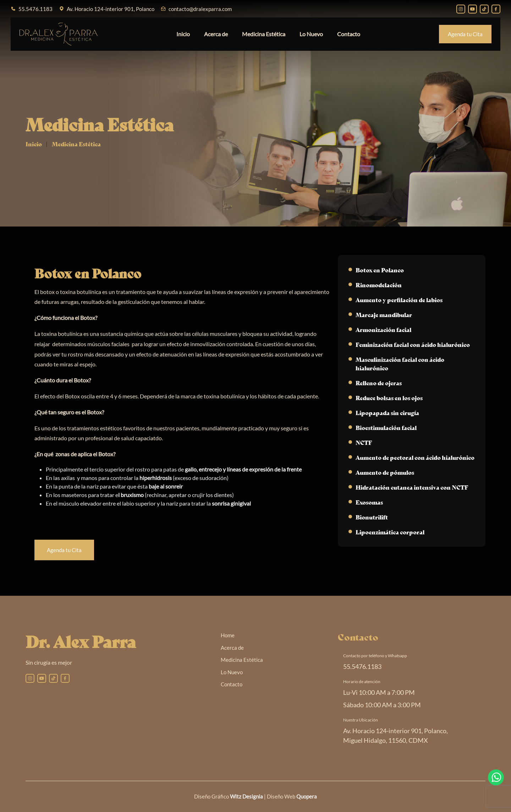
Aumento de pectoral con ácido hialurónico (415, 457)
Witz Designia (246, 796)
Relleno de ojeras (379, 383)
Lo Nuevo (311, 34)
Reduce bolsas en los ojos (389, 397)
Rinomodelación (379, 285)
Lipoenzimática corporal (390, 532)
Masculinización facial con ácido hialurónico (400, 363)
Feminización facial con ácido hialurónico (413, 344)
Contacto (349, 34)
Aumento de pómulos (385, 472)
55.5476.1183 (35, 9)
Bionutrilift (372, 517)
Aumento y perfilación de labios (399, 299)
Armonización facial (383, 329)
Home (228, 635)
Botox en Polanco (380, 270)
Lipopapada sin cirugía (387, 412)
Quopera (307, 796)
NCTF (364, 442)
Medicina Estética (264, 34)
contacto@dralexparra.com (200, 9)
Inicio (183, 34)
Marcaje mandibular (384, 314)
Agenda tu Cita (465, 34)
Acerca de (216, 34)
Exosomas (369, 502)
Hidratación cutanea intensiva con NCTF (412, 487)
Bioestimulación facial (386, 427)
